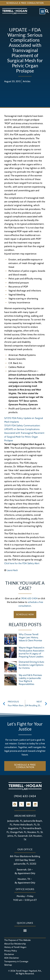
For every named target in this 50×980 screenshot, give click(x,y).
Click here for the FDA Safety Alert (22, 563)
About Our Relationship (15, 944)
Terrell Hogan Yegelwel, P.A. (29, 971)
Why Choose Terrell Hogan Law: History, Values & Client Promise (30, 637)
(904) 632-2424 (29, 598)
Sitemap (8, 965)
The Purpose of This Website (17, 940)
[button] (42, 11)
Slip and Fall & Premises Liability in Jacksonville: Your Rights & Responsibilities (30, 680)
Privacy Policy (11, 951)
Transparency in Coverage (16, 961)
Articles (27, 81)
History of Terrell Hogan (15, 947)
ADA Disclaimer (12, 958)
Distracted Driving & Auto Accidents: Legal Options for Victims (31, 665)
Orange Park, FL (18, 832)
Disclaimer (9, 954)
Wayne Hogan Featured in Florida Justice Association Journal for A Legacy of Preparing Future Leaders (32, 652)
